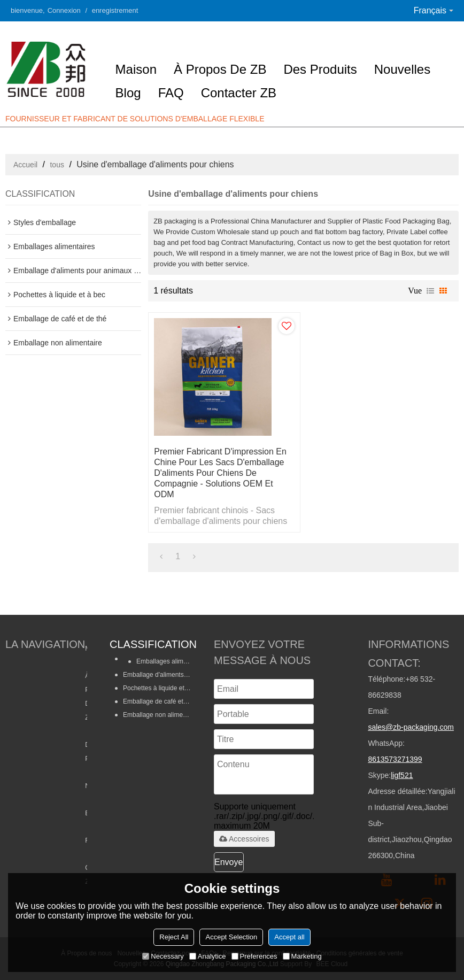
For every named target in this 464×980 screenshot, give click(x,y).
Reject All (174, 937)
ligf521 (402, 775)
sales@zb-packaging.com (411, 727)
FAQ (171, 93)
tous (57, 165)
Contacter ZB (239, 93)
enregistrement (115, 10)
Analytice (208, 956)
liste (430, 291)
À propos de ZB (220, 69)
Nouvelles (402, 69)
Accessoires (244, 839)
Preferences (254, 956)
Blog (128, 93)
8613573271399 (395, 759)
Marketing (302, 956)
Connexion (64, 10)
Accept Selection (231, 937)
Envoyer (229, 862)
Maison (136, 69)
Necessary (163, 956)
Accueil (25, 165)
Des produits (320, 69)
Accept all (289, 937)
